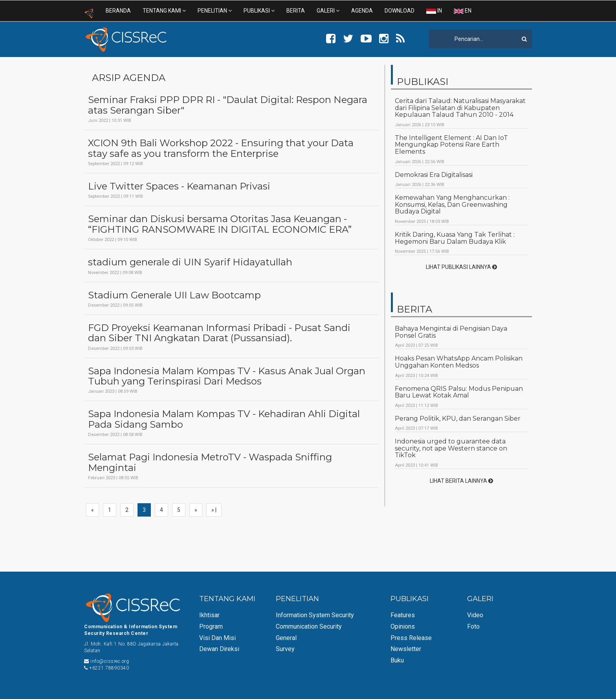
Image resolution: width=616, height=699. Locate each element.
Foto (473, 626)
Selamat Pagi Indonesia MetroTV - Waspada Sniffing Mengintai (210, 463)
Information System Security (315, 615)
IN (434, 11)
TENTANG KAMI (164, 11)
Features (403, 615)
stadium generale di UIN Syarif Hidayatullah (190, 262)
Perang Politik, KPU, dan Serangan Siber (458, 418)
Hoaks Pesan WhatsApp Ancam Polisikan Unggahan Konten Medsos (459, 362)
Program (211, 626)
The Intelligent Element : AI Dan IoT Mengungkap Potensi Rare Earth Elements (451, 145)
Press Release (411, 638)
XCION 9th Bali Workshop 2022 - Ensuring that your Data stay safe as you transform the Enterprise (221, 148)
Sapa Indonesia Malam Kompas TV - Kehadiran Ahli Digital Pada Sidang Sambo (224, 419)
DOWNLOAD (400, 11)
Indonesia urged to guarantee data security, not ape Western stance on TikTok (451, 448)
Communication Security (309, 626)
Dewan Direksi (219, 649)
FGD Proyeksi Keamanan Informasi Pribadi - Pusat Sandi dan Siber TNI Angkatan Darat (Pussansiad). (219, 333)
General (286, 638)
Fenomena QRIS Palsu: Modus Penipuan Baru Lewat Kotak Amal (459, 392)
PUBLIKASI (259, 11)
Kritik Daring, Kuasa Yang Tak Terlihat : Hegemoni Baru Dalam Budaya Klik (455, 238)
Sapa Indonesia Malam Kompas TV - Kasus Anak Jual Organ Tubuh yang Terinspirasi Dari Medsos (227, 376)
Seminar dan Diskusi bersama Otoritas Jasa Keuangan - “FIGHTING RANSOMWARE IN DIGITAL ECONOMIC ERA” (220, 224)
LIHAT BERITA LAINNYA (461, 481)
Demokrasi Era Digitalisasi (434, 175)
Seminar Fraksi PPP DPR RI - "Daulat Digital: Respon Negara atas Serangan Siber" (228, 105)
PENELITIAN (215, 11)
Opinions (403, 626)
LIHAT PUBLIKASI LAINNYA (461, 267)
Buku (397, 660)
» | (214, 510)
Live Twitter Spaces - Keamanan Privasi (179, 186)
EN (463, 11)
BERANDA (118, 11)
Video (475, 615)
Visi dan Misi (217, 638)
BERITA (296, 11)
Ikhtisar (209, 615)
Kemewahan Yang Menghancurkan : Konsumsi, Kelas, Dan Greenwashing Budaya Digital (452, 204)
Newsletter (406, 649)
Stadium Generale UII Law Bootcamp (174, 295)
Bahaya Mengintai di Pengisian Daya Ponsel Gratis (451, 332)
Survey (285, 649)
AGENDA (362, 11)
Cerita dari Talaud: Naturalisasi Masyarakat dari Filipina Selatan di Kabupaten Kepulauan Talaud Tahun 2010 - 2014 (460, 108)
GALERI (328, 11)
